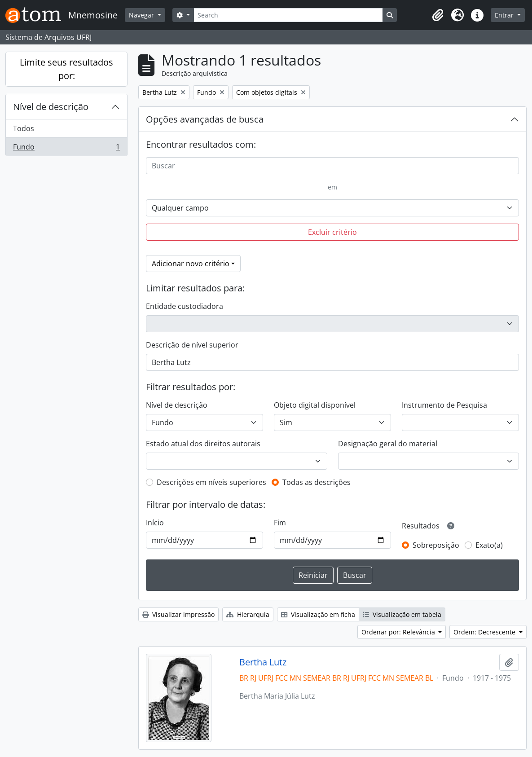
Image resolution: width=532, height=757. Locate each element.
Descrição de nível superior (192, 345)
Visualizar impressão (178, 614)
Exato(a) (489, 545)
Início (155, 523)
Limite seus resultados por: (66, 69)
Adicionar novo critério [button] (191, 264)
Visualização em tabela (402, 614)
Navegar (142, 15)
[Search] (288, 15)
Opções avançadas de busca (205, 119)
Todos (24, 128)
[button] (438, 15)
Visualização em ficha (318, 614)
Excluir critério (332, 232)
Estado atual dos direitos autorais (203, 444)
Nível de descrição (51, 107)
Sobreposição (436, 545)
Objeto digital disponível (315, 405)
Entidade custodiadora (185, 306)
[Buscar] (332, 166)
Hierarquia (248, 614)
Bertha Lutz (263, 662)
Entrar (505, 15)
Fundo (66, 149)
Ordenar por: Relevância (399, 632)
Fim (280, 523)
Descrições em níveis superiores (211, 482)
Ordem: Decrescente (485, 632)
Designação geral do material (388, 444)
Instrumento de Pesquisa (444, 405)
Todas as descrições (317, 482)
